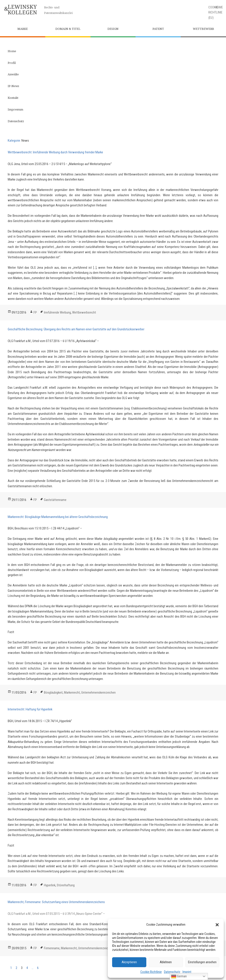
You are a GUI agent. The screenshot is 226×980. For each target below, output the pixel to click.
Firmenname (52, 948)
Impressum (15, 109)
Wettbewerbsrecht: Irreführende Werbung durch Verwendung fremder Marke (55, 152)
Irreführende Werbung (57, 312)
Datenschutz (172, 972)
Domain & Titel (68, 29)
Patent (158, 29)
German (179, 976)
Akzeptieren (129, 962)
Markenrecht (72, 693)
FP (35, 312)
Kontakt (13, 98)
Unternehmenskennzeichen (98, 693)
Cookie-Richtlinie (151, 972)
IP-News (13, 86)
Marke (23, 29)
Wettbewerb (203, 29)
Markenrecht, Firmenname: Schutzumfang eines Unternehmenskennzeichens (56, 902)
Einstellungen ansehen (202, 962)
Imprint (187, 972)
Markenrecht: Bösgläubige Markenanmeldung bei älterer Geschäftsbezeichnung (58, 517)
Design (113, 29)
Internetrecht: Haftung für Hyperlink (30, 709)
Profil (12, 63)
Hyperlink (50, 885)
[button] (217, 925)
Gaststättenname (55, 500)
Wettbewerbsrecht (84, 312)
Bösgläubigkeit (53, 693)
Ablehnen (166, 962)
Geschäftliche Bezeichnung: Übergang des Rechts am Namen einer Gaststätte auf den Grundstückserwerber (76, 329)
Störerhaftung (66, 885)
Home (12, 51)
